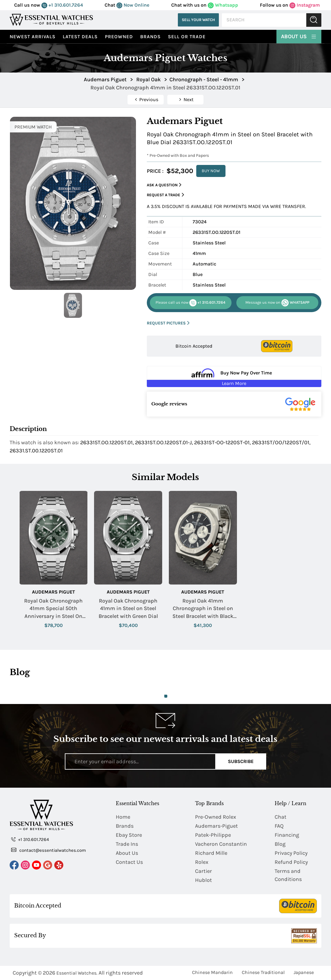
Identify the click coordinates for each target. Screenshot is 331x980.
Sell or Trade (187, 37)
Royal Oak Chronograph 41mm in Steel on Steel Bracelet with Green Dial (128, 608)
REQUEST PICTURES (168, 323)
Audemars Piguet (54, 592)
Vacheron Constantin (221, 844)
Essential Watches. (77, 973)
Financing (287, 835)
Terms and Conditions (288, 875)
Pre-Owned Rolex (216, 817)
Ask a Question (164, 185)
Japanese (304, 972)
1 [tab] (166, 696)
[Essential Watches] (51, 20)
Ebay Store (129, 835)
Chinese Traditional (263, 972)
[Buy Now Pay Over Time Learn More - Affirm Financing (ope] (234, 377)
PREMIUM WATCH (33, 127)
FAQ (279, 826)
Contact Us (129, 862)
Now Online (133, 5)
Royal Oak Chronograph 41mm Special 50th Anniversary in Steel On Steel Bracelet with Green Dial (54, 609)
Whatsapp (223, 5)
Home (123, 817)
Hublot (203, 880)
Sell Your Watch (198, 20)
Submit (314, 20)
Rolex (202, 862)
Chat (281, 817)
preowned (119, 37)
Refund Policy (291, 862)
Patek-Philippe (213, 835)
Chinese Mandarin (212, 972)
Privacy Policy (291, 853)
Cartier (203, 871)
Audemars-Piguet (216, 826)
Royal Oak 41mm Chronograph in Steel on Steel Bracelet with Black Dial (203, 609)
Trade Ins (127, 844)
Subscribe (241, 761)
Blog (280, 844)
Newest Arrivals (33, 37)
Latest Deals (80, 37)
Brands (150, 37)
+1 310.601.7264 (62, 5)
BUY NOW (211, 171)
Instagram (305, 5)
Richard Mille (211, 853)
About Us (299, 36)
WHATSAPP (277, 303)
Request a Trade (165, 195)
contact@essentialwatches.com (49, 850)
